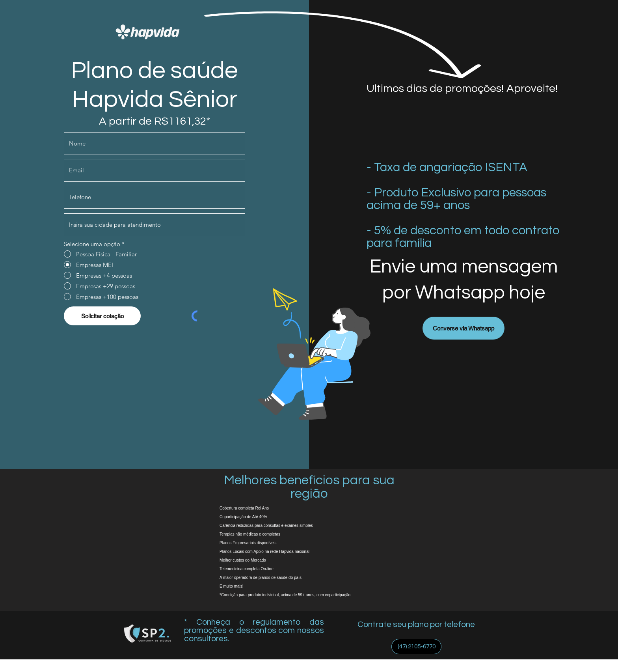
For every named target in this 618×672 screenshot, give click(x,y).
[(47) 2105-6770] (416, 647)
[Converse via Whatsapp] (463, 328)
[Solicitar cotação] (102, 316)
